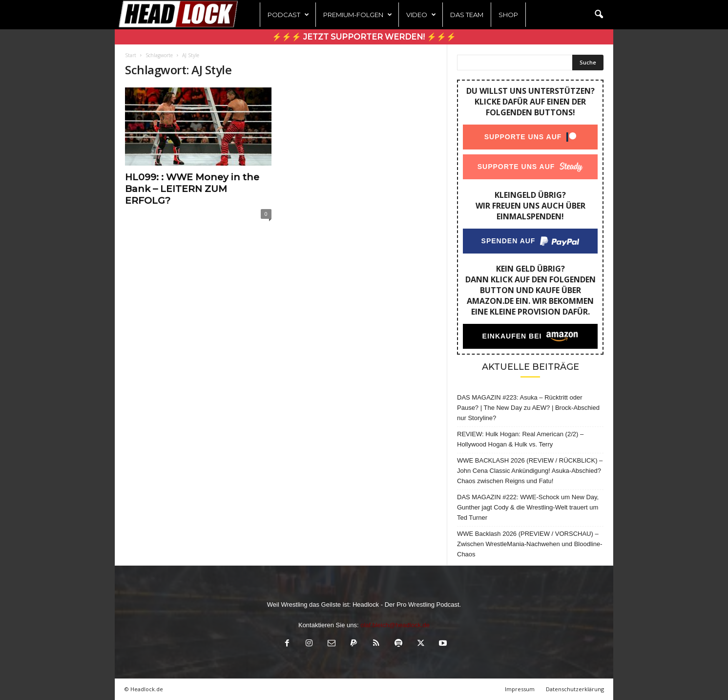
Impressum (520, 689)
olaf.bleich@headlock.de (395, 625)
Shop (508, 15)
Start (131, 55)
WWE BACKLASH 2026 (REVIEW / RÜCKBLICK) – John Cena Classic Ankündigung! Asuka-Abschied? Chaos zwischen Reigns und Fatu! (530, 471)
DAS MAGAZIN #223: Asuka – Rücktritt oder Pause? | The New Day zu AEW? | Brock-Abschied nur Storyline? (528, 408)
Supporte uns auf (523, 137)
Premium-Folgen (358, 15)
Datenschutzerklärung (575, 689)
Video (421, 15)
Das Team (467, 15)
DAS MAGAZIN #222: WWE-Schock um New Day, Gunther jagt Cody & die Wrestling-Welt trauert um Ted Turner (528, 507)
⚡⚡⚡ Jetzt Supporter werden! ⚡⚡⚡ (364, 37)
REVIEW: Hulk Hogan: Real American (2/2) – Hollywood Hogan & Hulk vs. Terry (520, 439)
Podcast (288, 15)
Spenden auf (509, 241)
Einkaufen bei (512, 336)
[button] (599, 15)
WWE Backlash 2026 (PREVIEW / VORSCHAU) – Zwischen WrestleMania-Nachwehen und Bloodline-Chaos (530, 544)
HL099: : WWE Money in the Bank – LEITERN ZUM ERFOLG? (192, 189)
